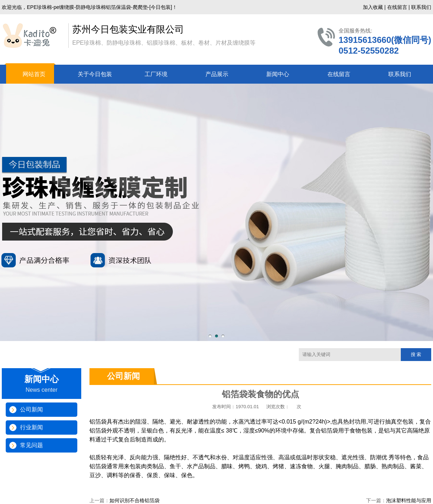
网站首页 (34, 74)
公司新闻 (31, 409)
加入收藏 (373, 7)
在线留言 (397, 7)
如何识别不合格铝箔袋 (135, 500)
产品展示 (217, 74)
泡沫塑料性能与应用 (409, 500)
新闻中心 (278, 74)
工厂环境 (156, 74)
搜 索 (416, 354)
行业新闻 (31, 427)
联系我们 (421, 7)
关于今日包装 (95, 74)
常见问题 (31, 445)
